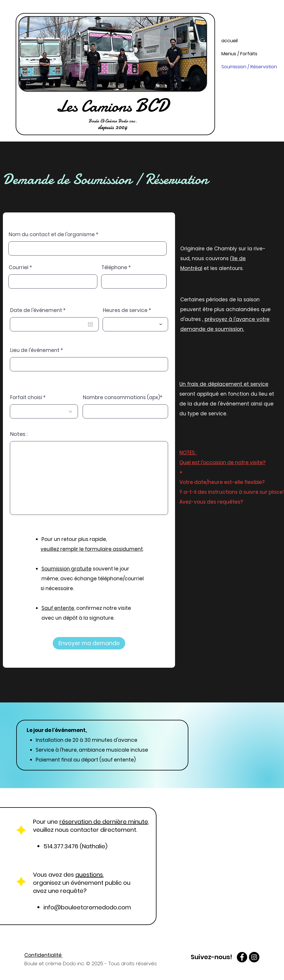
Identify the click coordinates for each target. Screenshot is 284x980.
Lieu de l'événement (35, 350)
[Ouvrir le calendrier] (90, 324)
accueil (230, 41)
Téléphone (115, 268)
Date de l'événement (39, 310)
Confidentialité (43, 955)
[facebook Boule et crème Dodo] (242, 957)
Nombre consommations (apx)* (123, 398)
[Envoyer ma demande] (89, 643)
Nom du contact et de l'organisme (52, 235)
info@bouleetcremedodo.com (87, 907)
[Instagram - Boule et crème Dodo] (254, 957)
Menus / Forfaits (239, 54)
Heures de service (126, 310)
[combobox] (89, 364)
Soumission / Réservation (246, 67)
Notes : (19, 434)
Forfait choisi (26, 398)
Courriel (19, 268)
